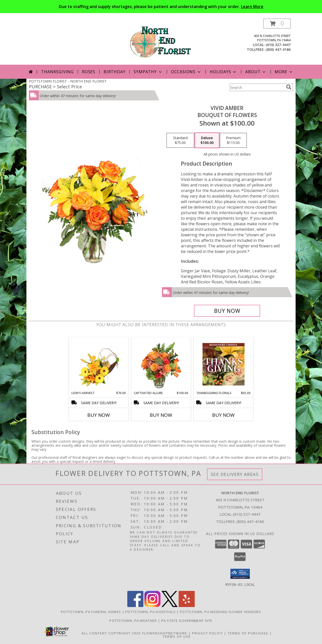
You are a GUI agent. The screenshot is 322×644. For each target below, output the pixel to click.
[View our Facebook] (135, 605)
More (284, 72)
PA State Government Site (187, 620)
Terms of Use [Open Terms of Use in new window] (177, 636)
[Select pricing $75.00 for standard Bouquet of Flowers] (180, 140)
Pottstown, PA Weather (133, 620)
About (256, 72)
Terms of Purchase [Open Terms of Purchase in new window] (248, 633)
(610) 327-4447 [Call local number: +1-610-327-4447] (278, 45)
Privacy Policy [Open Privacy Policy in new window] (207, 633)
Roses (89, 72)
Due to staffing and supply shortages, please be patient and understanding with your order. (161, 7)
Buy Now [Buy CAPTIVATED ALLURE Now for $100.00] (161, 415)
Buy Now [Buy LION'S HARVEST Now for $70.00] (99, 415)
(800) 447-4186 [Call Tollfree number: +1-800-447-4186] (250, 521)
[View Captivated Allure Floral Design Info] (161, 364)
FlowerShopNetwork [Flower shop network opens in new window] (165, 633)
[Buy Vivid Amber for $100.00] (227, 311)
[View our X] (170, 605)
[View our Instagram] (152, 605)
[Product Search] (257, 87)
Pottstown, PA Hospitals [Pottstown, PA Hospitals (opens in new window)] (150, 612)
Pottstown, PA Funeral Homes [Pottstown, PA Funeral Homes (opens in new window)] (91, 612)
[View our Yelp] (187, 605)
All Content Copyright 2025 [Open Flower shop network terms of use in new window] (111, 633)
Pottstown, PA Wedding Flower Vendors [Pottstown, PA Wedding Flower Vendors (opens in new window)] (220, 612)
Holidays (223, 72)
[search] (289, 87)
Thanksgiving (57, 72)
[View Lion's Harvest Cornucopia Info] (99, 364)
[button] (277, 24)
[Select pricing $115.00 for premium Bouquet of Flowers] (233, 140)
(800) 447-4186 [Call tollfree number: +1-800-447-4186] (278, 49)
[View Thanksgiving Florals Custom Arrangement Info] (224, 364)
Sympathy (148, 72)
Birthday (114, 72)
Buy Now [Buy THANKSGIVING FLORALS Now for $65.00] (223, 415)
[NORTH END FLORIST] (161, 42)
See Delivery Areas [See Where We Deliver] (235, 474)
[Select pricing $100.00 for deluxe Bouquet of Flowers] (207, 140)
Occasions (186, 72)
